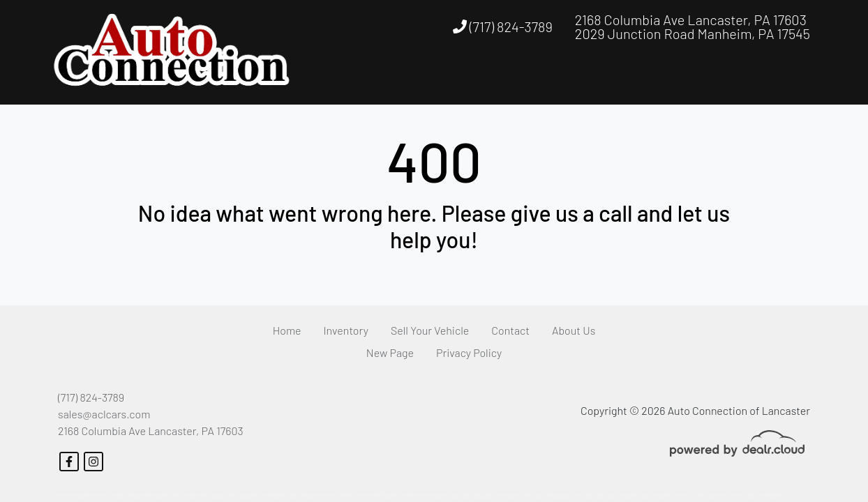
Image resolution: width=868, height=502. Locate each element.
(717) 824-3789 (503, 26)
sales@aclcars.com (104, 414)
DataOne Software (261, 495)
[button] (705, 79)
